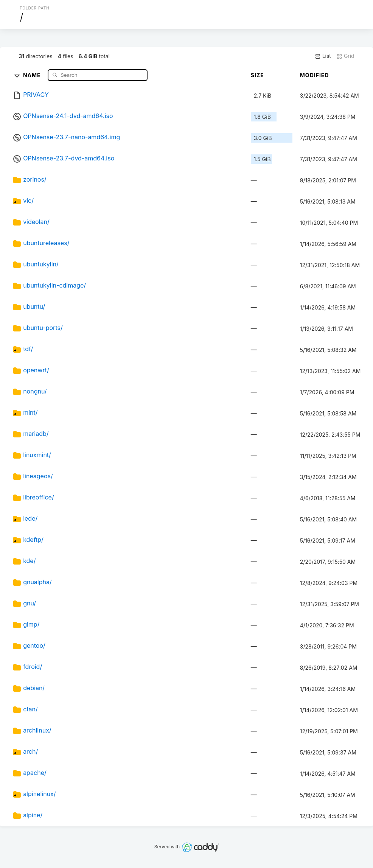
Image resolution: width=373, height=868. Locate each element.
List (323, 56)
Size (257, 75)
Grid (345, 56)
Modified (315, 75)
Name (33, 75)
